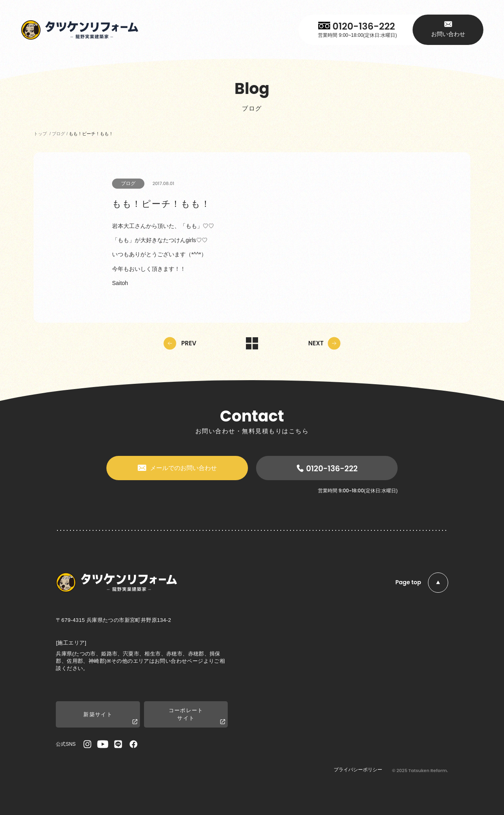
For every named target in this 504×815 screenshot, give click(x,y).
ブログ (128, 183)
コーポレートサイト (197, 716)
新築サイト (110, 718)
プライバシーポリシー (358, 770)
